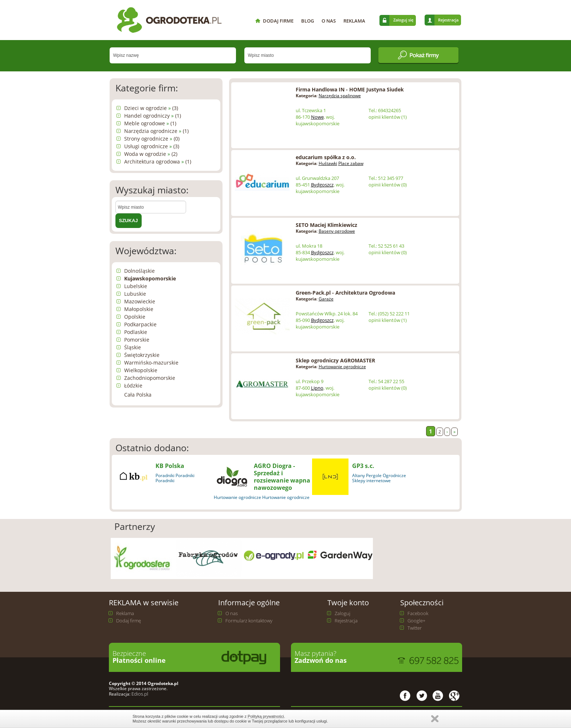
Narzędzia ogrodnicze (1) (156, 131)
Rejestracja (448, 20)
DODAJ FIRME (278, 21)
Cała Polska (138, 395)
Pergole (374, 475)
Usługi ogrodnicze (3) (152, 146)
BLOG (308, 21)
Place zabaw (351, 163)
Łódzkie (133, 385)
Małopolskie (139, 309)
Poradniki (165, 475)
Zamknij (435, 719)
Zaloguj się (403, 20)
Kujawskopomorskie (150, 278)
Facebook (418, 613)
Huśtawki (328, 163)
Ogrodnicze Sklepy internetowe (379, 478)
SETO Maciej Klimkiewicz (326, 225)
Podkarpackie (140, 324)
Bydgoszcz (322, 185)
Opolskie (135, 317)
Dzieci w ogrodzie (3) (151, 108)
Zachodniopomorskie (150, 378)
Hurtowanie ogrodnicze (342, 367)
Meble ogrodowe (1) (150, 123)
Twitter (415, 628)
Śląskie (133, 347)
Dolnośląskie (139, 271)
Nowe (317, 117)
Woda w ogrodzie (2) (151, 154)
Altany (359, 475)
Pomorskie (137, 340)
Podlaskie (136, 332)
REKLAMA (354, 21)
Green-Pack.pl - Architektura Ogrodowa (345, 293)
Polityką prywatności (266, 716)
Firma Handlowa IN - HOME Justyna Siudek (350, 89)
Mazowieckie (140, 301)
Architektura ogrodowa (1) (158, 162)
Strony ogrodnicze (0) (152, 139)
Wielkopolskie (141, 370)
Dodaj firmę (129, 621)
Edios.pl (139, 694)
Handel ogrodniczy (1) (153, 116)
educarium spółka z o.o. (326, 157)
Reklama (125, 613)
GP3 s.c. (363, 466)
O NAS (329, 21)
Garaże (326, 299)
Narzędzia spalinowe (340, 96)
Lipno (317, 388)
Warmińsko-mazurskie (151, 363)
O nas (232, 613)
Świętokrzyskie (142, 355)
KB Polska (170, 466)
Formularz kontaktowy (249, 621)
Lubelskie (136, 286)
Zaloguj (342, 613)
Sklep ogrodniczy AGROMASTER (335, 360)
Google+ (416, 621)
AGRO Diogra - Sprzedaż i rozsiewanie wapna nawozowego (282, 477)
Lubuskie (135, 294)
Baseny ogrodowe (337, 231)
